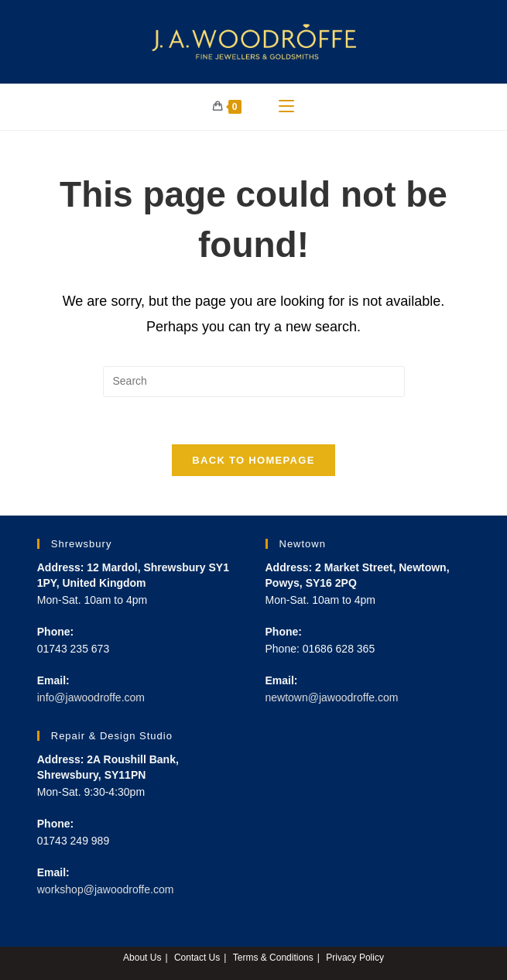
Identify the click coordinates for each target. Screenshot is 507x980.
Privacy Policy (355, 958)
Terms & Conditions (273, 958)
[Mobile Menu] (286, 107)
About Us (142, 958)
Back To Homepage (253, 460)
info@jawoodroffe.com (91, 697)
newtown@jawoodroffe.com (332, 697)
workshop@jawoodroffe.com (106, 889)
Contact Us (197, 958)
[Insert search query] (254, 382)
